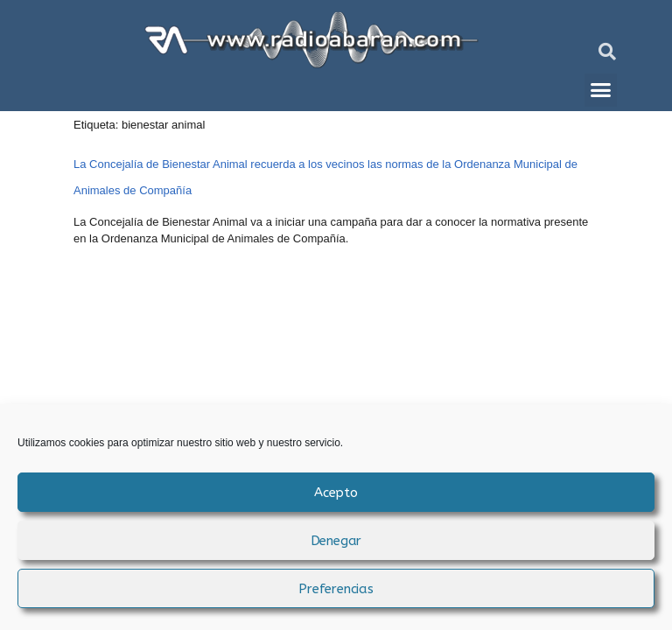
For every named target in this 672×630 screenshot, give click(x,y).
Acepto (336, 493)
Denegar (336, 541)
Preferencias (336, 589)
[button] (607, 52)
